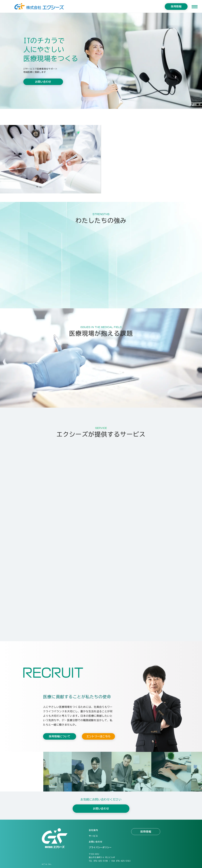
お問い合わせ (43, 82)
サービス (93, 836)
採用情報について (60, 736)
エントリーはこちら (98, 736)
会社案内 (93, 830)
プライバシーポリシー (100, 847)
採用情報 (176, 6)
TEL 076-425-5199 (98, 861)
